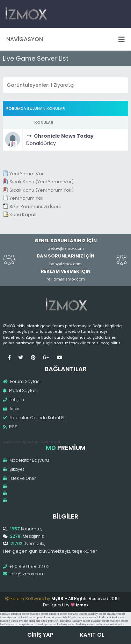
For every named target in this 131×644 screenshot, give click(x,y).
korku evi (105, 617)
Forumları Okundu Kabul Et (34, 418)
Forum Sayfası (22, 381)
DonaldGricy (41, 143)
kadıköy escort (97, 614)
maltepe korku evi (11, 621)
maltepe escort (39, 614)
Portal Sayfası (20, 390)
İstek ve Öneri (20, 478)
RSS (10, 427)
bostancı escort (78, 614)
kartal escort (29, 617)
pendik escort (45, 617)
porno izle (61, 617)
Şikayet (13, 469)
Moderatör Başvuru (26, 460)
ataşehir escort (116, 614)
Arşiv (11, 409)
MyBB (57, 599)
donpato (5, 614)
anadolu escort (20, 614)
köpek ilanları (77, 617)
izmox (82, 605)
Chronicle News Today (64, 136)
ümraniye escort (10, 617)
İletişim (13, 400)
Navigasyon (65, 39)
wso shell (92, 617)
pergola (8, 442)
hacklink (54, 442)
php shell (28, 442)
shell (17, 442)
